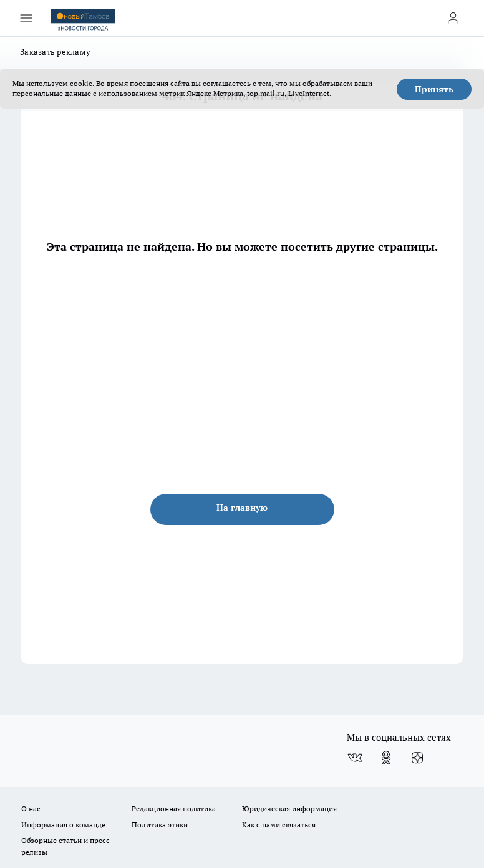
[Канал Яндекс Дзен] (417, 758)
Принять (434, 89)
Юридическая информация (289, 808)
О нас (31, 808)
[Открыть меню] (26, 18)
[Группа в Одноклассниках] (386, 758)
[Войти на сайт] (453, 18)
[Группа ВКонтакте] (355, 758)
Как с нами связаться (279, 825)
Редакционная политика (174, 808)
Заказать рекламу (55, 52)
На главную (242, 508)
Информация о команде (63, 825)
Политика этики (160, 825)
